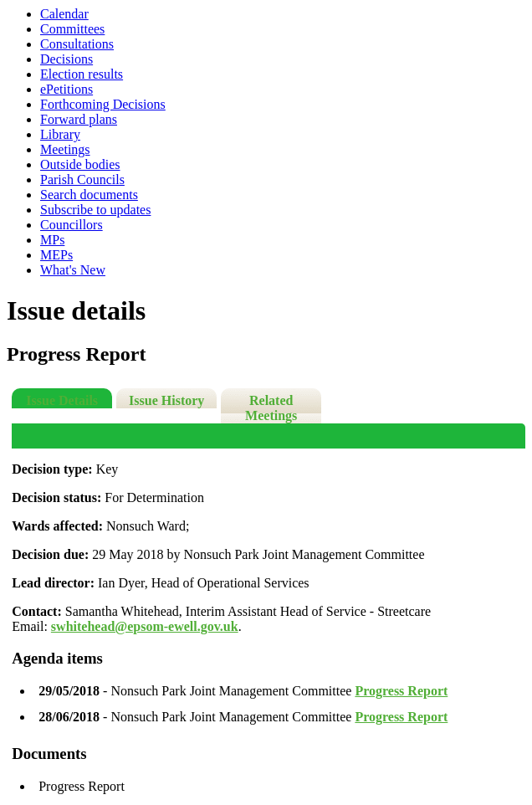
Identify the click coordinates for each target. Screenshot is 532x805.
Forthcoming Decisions (103, 104)
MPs (52, 240)
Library (60, 134)
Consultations (77, 44)
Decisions (66, 59)
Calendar (64, 14)
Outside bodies (80, 164)
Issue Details (62, 400)
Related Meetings (271, 408)
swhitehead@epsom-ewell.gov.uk (145, 626)
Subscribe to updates (95, 210)
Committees (72, 29)
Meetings (65, 149)
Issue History (166, 400)
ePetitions (66, 89)
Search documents (89, 195)
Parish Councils (82, 179)
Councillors (72, 225)
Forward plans (79, 119)
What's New (73, 270)
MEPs (56, 255)
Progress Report (401, 691)
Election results (82, 74)
